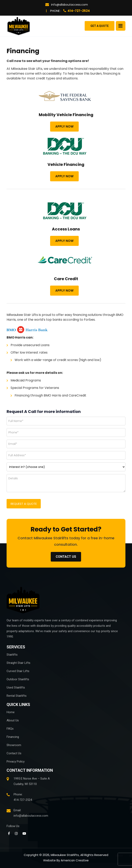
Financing (13, 737)
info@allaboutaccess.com (67, 5)
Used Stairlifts (16, 688)
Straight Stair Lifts (18, 663)
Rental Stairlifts (17, 696)
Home (11, 712)
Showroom (14, 745)
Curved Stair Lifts (18, 671)
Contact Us (14, 753)
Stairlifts (12, 655)
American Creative (75, 860)
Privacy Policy (16, 762)
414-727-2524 (77, 11)
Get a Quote (100, 26)
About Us (13, 720)
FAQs (10, 729)
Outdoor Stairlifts (18, 679)
